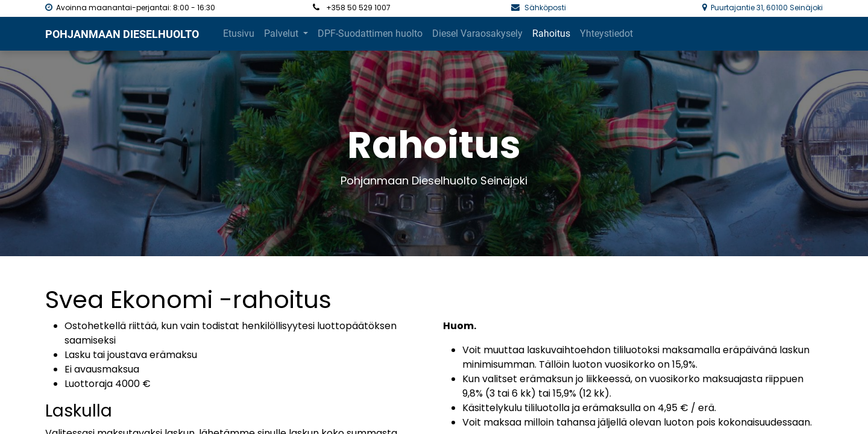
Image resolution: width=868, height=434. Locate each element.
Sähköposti (546, 8)
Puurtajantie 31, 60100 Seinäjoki (767, 8)
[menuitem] (239, 34)
